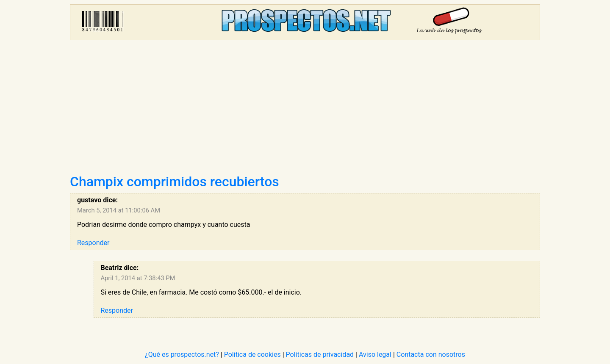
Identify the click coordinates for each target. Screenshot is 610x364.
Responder (93, 243)
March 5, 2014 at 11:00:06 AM (119, 210)
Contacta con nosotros (431, 354)
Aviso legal (375, 354)
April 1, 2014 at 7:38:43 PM (138, 278)
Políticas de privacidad (320, 354)
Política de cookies (252, 354)
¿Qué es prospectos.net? (182, 354)
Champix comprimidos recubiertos (175, 182)
